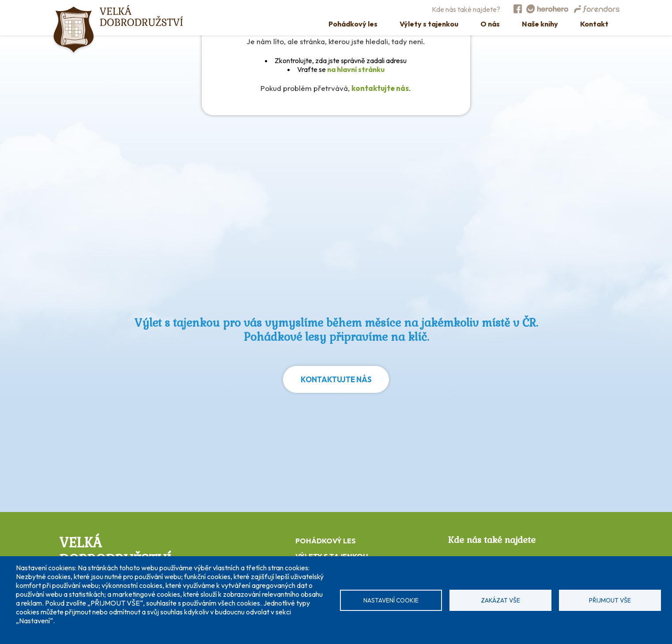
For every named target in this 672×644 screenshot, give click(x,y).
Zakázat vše (500, 600)
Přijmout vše (610, 600)
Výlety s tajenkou (429, 24)
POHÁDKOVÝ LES (326, 541)
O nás (490, 24)
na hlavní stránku (356, 69)
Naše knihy (540, 24)
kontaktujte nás (380, 88)
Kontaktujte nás (336, 379)
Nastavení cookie (391, 600)
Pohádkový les (353, 24)
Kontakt (594, 24)
